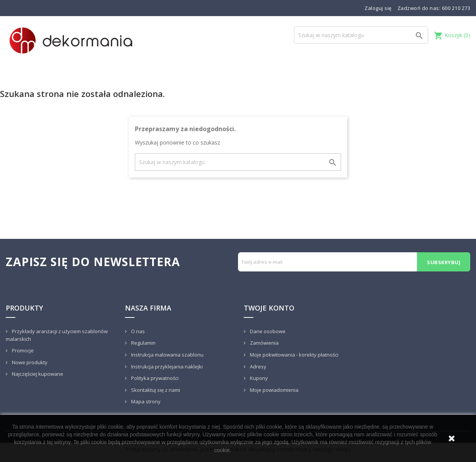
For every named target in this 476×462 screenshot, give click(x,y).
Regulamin (143, 343)
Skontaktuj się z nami (155, 390)
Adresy (258, 367)
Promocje (22, 350)
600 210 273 (456, 8)
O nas (137, 331)
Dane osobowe (267, 331)
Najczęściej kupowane (37, 374)
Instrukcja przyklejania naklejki (166, 367)
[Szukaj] (361, 35)
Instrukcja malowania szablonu (167, 355)
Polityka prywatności (154, 378)
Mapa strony (145, 401)
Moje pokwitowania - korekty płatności (294, 355)
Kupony (258, 378)
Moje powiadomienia (274, 390)
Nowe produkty (29, 362)
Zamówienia (264, 343)
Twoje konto (269, 308)
